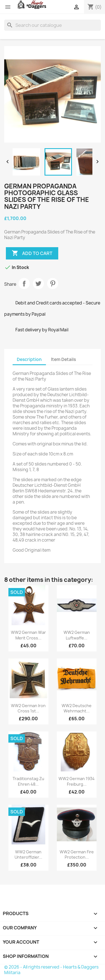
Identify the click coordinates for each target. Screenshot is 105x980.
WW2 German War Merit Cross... (28, 635)
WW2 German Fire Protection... (77, 855)
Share (24, 284)
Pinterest (53, 284)
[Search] (53, 25)
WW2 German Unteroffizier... (28, 855)
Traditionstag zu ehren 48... (28, 781)
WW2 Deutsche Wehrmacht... (77, 708)
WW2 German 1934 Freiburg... (77, 781)
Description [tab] (29, 359)
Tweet (38, 284)
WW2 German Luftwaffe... (77, 635)
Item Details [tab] (63, 359)
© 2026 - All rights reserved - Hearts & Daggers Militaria (51, 970)
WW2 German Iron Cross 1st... (28, 708)
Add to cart (32, 253)
